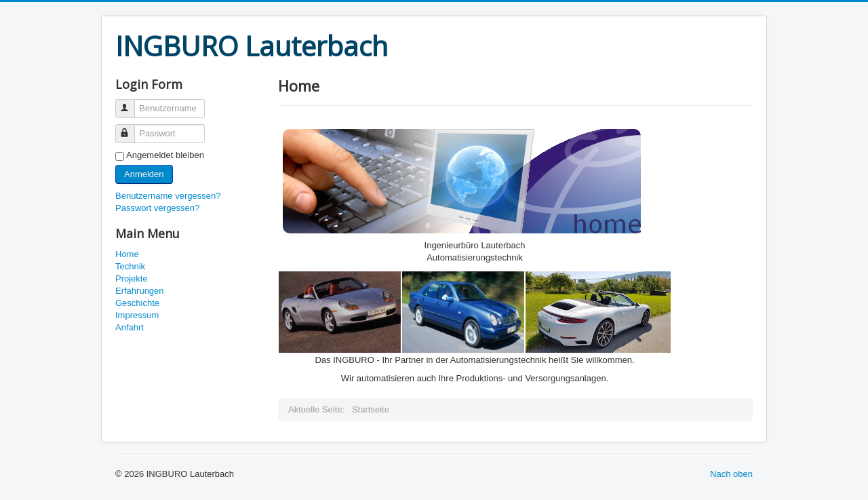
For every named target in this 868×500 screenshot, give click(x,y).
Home (127, 254)
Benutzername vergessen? (168, 196)
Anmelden (144, 174)
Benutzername (131, 103)
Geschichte (137, 303)
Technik (130, 266)
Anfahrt (130, 327)
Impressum (137, 315)
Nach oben (731, 474)
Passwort (131, 128)
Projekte (132, 278)
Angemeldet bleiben (165, 155)
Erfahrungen (140, 291)
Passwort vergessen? (157, 208)
